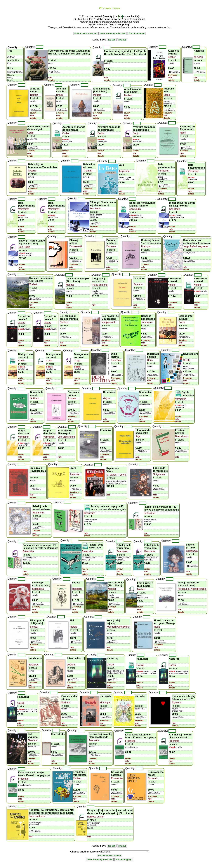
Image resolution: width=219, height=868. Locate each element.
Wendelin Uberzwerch (118, 627)
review (33, 113)
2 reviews (74, 264)
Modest (97, 95)
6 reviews (168, 113)
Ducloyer (111, 246)
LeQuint (71, 665)
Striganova (159, 474)
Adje (138, 436)
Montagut (105, 703)
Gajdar (107, 398)
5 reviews (183, 340)
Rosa (157, 627)
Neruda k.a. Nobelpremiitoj (192, 589)
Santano (138, 284)
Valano (172, 285)
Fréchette (94, 740)
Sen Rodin (95, 209)
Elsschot (32, 740)
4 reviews (33, 189)
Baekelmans (182, 436)
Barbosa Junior (37, 816)
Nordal (74, 627)
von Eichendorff (66, 437)
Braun (60, 95)
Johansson (147, 322)
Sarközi (34, 627)
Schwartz (153, 778)
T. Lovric (122, 475)
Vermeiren (164, 171)
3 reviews (173, 75)
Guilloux (64, 322)
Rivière (77, 778)
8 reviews (98, 113)
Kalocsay (116, 360)
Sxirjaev (72, 398)
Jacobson (75, 474)
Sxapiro (32, 171)
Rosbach (77, 589)
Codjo (30, 133)
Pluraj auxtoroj (100, 285)
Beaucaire (90, 513)
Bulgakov (33, 665)
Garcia (110, 665)
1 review (60, 113)
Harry (183, 133)
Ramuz (34, 95)
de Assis (198, 57)
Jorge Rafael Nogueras (196, 246)
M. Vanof (111, 475)
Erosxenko (117, 778)
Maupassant (108, 322)
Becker (172, 57)
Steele (167, 95)
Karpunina (124, 171)
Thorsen (88, 171)
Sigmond (177, 703)
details (51, 80)
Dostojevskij (76, 246)
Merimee (66, 703)
